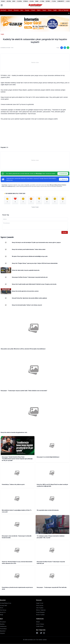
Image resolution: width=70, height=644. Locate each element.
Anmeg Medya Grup (6, 603)
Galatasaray (3, 626)
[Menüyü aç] (2, 5)
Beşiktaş (2, 624)
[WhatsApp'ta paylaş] (68, 48)
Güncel (10, 10)
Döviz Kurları (40, 606)
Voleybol (2, 633)
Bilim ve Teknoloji (63, 10)
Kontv (2, 608)
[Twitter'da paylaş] (65, 48)
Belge (2, 615)
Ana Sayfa (3, 10)
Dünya (50, 10)
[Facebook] (37, 633)
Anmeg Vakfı (3, 606)
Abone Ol (64, 179)
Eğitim (39, 10)
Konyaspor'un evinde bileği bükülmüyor (13, 13)
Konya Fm (3, 612)
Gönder (65, 232)
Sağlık (55, 10)
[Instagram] (44, 633)
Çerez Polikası (40, 624)
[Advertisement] (35, 63)
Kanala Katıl (63, 174)
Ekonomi (16, 10)
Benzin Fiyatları (40, 615)
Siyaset (27, 10)
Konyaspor (3, 622)
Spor (22, 10)
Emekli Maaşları (40, 612)
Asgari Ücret (40, 603)
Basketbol (3, 631)
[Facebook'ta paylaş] (62, 48)
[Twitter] (41, 633)
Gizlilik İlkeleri (40, 626)
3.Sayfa (33, 10)
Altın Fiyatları (40, 608)
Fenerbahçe (3, 629)
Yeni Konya (3, 610)
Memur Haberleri (41, 610)
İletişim (38, 622)
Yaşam (44, 10)
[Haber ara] (69, 13)
